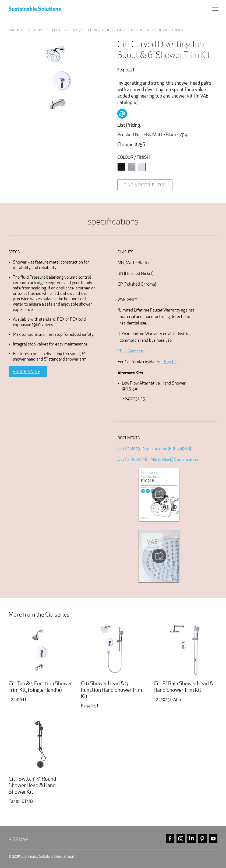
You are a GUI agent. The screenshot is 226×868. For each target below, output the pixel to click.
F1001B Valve (27, 372)
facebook (170, 839)
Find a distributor (145, 185)
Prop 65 (169, 362)
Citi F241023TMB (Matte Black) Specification (158, 459)
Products (18, 30)
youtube (213, 839)
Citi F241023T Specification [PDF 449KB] (154, 449)
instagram (181, 839)
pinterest (202, 839)
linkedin (192, 839)
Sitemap (18, 840)
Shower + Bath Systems (55, 30)
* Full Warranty (131, 351)
